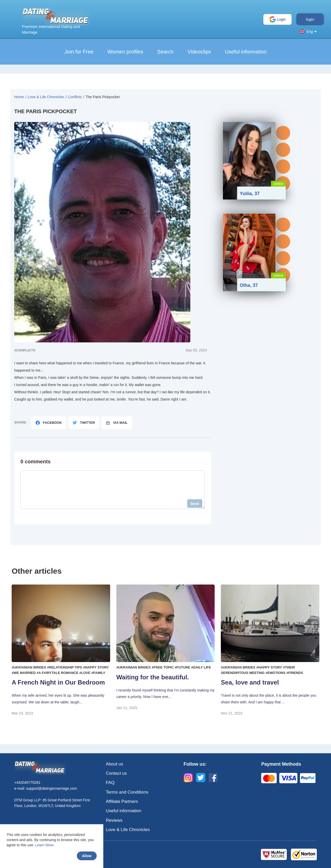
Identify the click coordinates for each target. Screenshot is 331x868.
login (310, 19)
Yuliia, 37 (250, 194)
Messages (283, 133)
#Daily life (201, 667)
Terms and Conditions (127, 792)
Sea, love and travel (250, 682)
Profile (283, 150)
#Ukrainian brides (29, 667)
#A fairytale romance (58, 673)
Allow (87, 856)
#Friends (295, 673)
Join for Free (79, 52)
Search (165, 52)
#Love (85, 673)
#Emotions (276, 673)
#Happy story (96, 667)
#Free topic (163, 667)
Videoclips (199, 52)
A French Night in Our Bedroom (58, 682)
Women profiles (125, 52)
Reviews (114, 820)
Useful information (246, 52)
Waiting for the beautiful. (153, 677)
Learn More (44, 845)
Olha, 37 (249, 285)
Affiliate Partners (122, 801)
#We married (24, 673)
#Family (98, 673)
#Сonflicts (25, 350)
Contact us (116, 773)
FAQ (110, 783)
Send (194, 504)
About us (114, 764)
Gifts (283, 167)
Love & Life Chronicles (128, 830)
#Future (183, 667)
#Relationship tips (65, 667)
